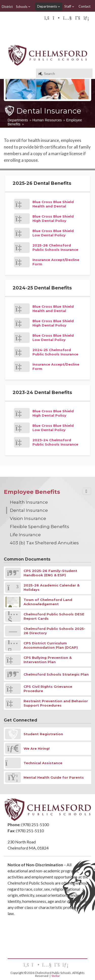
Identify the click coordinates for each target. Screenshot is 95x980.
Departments (49, 6)
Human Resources (47, 120)
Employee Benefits (32, 492)
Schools (23, 7)
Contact (84, 6)
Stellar (56, 976)
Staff (69, 6)
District (7, 7)
